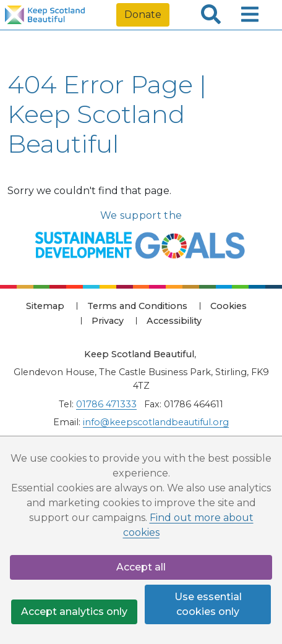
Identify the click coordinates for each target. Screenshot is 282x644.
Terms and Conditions (137, 306)
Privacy (108, 321)
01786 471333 (106, 404)
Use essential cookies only (208, 604)
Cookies (229, 306)
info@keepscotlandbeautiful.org (156, 422)
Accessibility (174, 321)
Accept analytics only (74, 612)
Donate (143, 15)
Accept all (141, 567)
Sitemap (45, 306)
